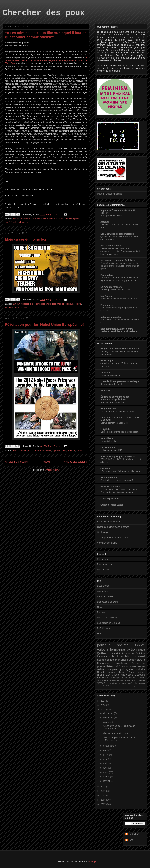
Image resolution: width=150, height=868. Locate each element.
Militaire (115, 675)
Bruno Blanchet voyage (109, 522)
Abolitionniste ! (109, 478)
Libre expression (110, 499)
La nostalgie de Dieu (107, 602)
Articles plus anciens (75, 462)
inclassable (26, 304)
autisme (120, 686)
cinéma (101, 675)
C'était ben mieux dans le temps (113, 527)
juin (105, 759)
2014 (103, 701)
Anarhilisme (107, 438)
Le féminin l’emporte (112, 287)
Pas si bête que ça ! (107, 618)
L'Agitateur (106, 429)
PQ (136, 680)
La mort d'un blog (109, 441)
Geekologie (103, 532)
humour (16, 304)
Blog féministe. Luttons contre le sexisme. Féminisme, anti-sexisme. (119, 330)
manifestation (132, 683)
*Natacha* (134, 834)
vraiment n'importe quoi (16, 307)
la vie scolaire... (122, 657)
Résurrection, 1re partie (112, 384)
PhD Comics (103, 628)
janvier (107, 781)
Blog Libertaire (108, 409)
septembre (109, 746)
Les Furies (106, 296)
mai (105, 763)
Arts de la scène (137, 678)
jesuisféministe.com (111, 246)
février (107, 777)
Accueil (46, 462)
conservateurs (112, 683)
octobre (107, 722)
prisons (137, 686)
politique (60, 219)
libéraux (111, 666)
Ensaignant (103, 559)
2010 (103, 791)
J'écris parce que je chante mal (113, 538)
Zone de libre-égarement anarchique (120, 381)
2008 (103, 800)
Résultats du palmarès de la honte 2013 (119, 299)
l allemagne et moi (118, 678)
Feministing (107, 275)
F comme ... (107, 305)
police (64, 450)
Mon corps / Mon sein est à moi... (116, 290)
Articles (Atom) (52, 470)
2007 (103, 804)
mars (106, 772)
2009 (103, 795)
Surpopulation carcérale (112, 216)
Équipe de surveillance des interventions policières (115, 398)
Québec (102, 653)
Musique (122, 672)
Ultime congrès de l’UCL (112, 450)
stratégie (129, 680)
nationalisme (129, 686)
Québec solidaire (135, 669)
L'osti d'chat (103, 586)
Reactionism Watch (111, 487)
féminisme (25, 219)
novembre (109, 718)
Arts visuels (127, 675)
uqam (141, 650)
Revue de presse (73, 219)
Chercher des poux (44, 13)
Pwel (131, 840)
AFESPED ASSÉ (110, 686)
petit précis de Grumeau (109, 623)
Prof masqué (103, 570)
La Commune (108, 447)
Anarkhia (105, 390)
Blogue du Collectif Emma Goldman (120, 349)
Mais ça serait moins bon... (28, 239)
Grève (140, 645)
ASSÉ (125, 666)
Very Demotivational (107, 543)
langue (142, 680)
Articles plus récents (16, 462)
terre (106, 680)
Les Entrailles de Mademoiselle (117, 234)
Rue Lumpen (107, 360)
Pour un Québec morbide (110, 194)
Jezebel (105, 222)
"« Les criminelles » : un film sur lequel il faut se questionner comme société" (46, 35)
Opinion (61, 304)
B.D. (108, 675)
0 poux (57, 214)
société (8, 222)
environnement (117, 680)
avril (106, 768)
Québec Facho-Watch (112, 505)
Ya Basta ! (106, 372)
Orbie (100, 607)
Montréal (140, 657)
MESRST (101, 683)
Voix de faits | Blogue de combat (118, 457)
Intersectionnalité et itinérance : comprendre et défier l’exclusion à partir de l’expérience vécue (121, 251)
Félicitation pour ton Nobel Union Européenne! (45, 325)
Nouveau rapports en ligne (113, 402)
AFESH (141, 666)
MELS (100, 680)
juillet (106, 755)
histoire (141, 672)
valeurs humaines (21, 222)
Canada (101, 672)
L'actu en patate (105, 596)
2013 (103, 705)
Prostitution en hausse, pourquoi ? (117, 480)
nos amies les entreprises (43, 219)
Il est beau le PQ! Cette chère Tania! (118, 411)
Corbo (132, 672)
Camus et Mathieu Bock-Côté (115, 423)
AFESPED (102, 677)
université (114, 653)
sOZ (99, 633)
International (46, 450)
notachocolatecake (111, 317)
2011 (103, 787)
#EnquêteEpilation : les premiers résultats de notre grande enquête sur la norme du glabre (120, 266)
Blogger (93, 862)
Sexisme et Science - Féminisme (118, 260)
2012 (103, 709)
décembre (109, 713)
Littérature (140, 675)
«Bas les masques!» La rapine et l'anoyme (121, 471)
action (132, 649)
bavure (16, 219)
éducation (128, 653)
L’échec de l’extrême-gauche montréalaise (121, 432)
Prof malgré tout (105, 564)
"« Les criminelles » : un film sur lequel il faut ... (119, 727)
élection (111, 672)
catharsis (105, 468)
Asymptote (102, 591)
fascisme (122, 683)
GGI (119, 666)
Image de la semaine (110, 375)
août (106, 750)
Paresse (101, 612)
